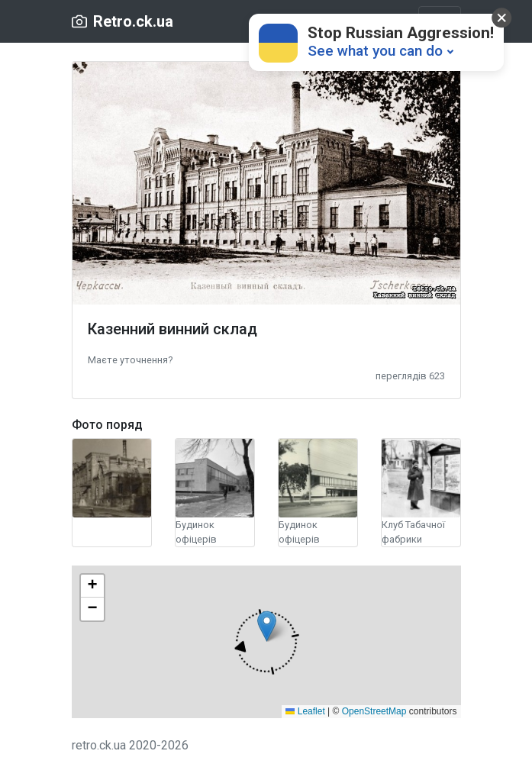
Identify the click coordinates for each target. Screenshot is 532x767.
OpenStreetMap (374, 711)
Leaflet (305, 711)
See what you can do (375, 51)
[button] (130, 359)
